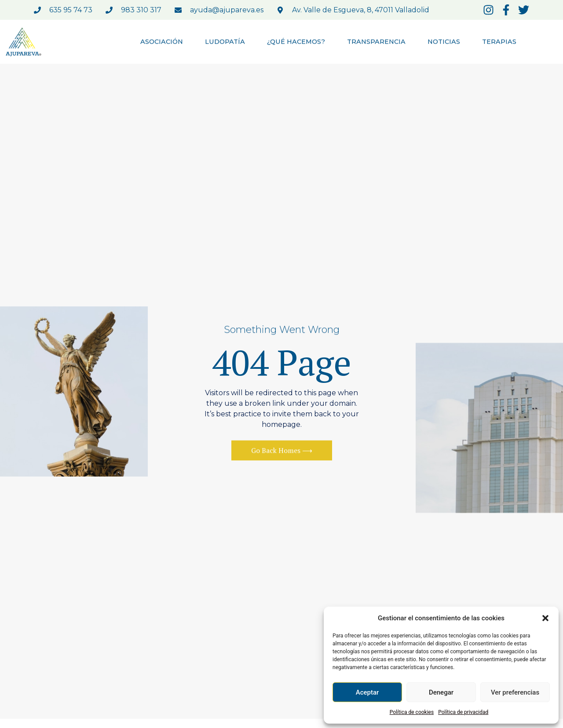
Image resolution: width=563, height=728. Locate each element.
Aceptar (367, 692)
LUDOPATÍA (225, 42)
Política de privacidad (463, 712)
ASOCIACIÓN (162, 42)
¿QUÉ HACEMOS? (296, 42)
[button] (545, 618)
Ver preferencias (515, 692)
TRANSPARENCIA (376, 42)
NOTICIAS (444, 42)
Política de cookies (412, 712)
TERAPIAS (499, 42)
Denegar (441, 692)
